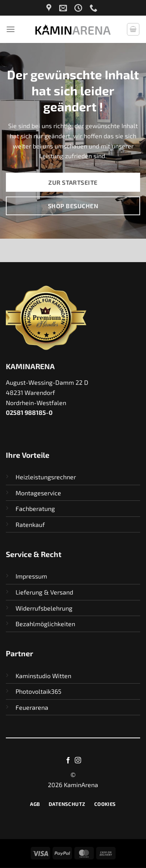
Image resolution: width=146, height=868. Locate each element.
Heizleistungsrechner (46, 477)
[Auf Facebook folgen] (68, 761)
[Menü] (11, 29)
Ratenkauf (30, 524)
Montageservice (38, 493)
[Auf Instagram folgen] (78, 761)
